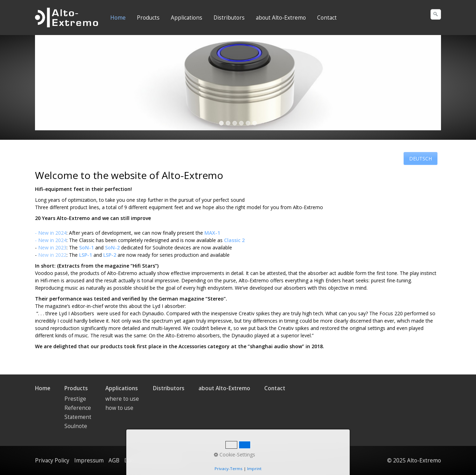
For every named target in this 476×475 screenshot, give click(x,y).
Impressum (89, 460)
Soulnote (76, 426)
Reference (78, 408)
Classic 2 (234, 240)
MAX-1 (212, 233)
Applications (187, 18)
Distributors (229, 18)
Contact (327, 18)
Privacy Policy (52, 460)
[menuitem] (118, 18)
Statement (78, 417)
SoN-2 (112, 247)
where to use (122, 399)
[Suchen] (436, 14)
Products (148, 18)
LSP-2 (110, 255)
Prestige (75, 399)
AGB (114, 460)
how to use (119, 408)
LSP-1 (86, 255)
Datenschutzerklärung (153, 460)
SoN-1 (86, 247)
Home (118, 18)
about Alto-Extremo (281, 18)
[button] (421, 159)
